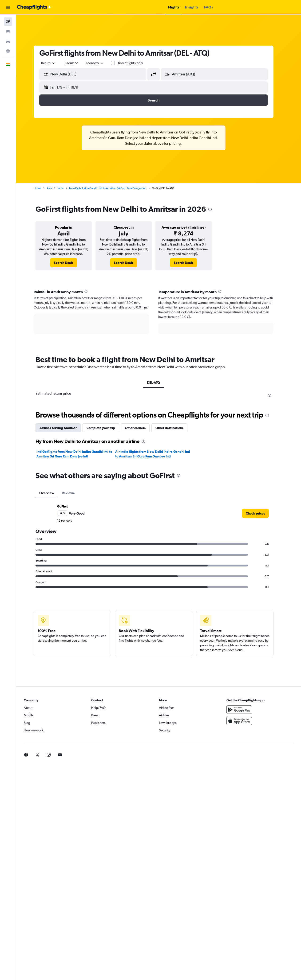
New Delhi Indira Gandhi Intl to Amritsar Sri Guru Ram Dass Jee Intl (113, 188)
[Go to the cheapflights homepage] (34, 7)
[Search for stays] (8, 31)
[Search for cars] (8, 41)
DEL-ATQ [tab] (159, 383)
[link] (69, 263)
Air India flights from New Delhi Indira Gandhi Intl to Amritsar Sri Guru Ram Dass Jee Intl (158, 454)
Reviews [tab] (73, 493)
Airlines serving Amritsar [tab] (63, 428)
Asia (55, 188)
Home (43, 188)
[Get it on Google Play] (243, 710)
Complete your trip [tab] (106, 428)
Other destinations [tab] (175, 428)
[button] (8, 7)
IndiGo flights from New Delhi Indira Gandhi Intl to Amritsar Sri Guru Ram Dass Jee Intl (79, 454)
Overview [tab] (52, 493)
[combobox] (54, 63)
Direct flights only (135, 63)
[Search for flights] (8, 22)
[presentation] (215, 209)
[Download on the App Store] (243, 721)
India (66, 188)
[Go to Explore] (8, 51)
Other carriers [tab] (140, 428)
